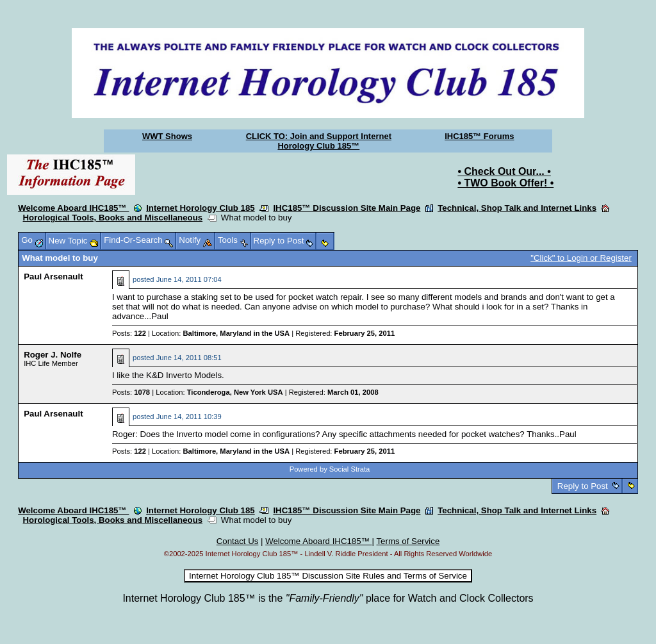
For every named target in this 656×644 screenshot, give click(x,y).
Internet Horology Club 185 (201, 208)
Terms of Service (408, 541)
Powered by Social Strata (330, 469)
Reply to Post (582, 486)
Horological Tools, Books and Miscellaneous (113, 218)
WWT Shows (167, 136)
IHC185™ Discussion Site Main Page (347, 208)
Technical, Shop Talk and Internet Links (517, 208)
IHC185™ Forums (479, 136)
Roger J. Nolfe (53, 355)
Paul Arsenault (53, 277)
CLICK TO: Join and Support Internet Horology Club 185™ (319, 141)
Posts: (129, 333)
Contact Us (238, 541)
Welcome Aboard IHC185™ (73, 208)
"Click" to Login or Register (581, 258)
